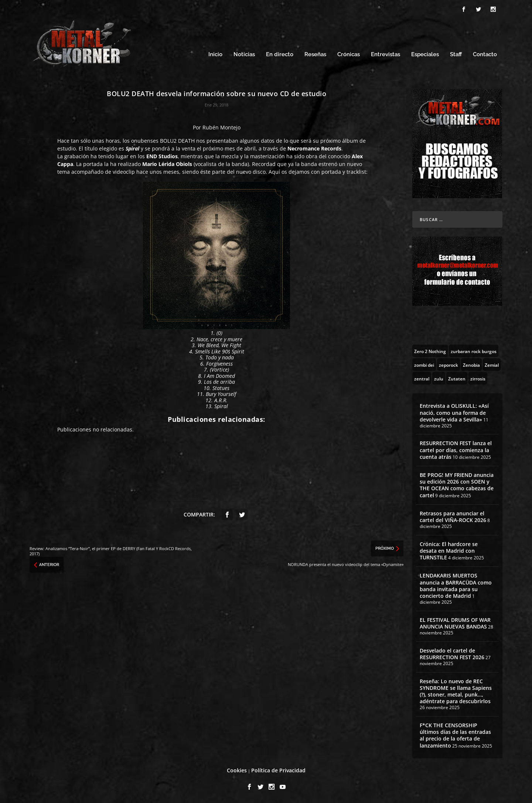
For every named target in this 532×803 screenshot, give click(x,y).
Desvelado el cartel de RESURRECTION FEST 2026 (452, 654)
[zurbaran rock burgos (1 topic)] (474, 351)
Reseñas (315, 55)
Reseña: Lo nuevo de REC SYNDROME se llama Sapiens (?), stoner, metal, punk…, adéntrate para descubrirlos (456, 691)
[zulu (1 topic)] (439, 378)
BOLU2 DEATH (177, 141)
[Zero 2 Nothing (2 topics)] (430, 351)
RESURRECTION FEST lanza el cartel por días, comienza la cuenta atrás (456, 450)
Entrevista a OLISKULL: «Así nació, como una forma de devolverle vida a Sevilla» (454, 412)
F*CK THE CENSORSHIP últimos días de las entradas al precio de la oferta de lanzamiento (455, 735)
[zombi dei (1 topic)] (424, 365)
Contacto (485, 55)
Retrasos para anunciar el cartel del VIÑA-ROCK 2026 (453, 517)
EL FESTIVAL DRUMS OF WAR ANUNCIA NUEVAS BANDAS (455, 623)
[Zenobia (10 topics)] (471, 365)
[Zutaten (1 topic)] (457, 378)
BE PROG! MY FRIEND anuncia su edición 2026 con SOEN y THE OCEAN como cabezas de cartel (457, 485)
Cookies (237, 770)
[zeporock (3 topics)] (449, 365)
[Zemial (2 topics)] (492, 365)
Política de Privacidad (278, 770)
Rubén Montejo (221, 127)
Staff (456, 55)
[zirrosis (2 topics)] (478, 378)
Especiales (425, 55)
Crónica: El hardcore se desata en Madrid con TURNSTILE (449, 551)
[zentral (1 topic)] (422, 378)
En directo (280, 55)
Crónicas (349, 55)
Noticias (244, 55)
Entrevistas (386, 55)
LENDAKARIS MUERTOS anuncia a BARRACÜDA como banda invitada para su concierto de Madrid (456, 586)
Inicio (215, 55)
